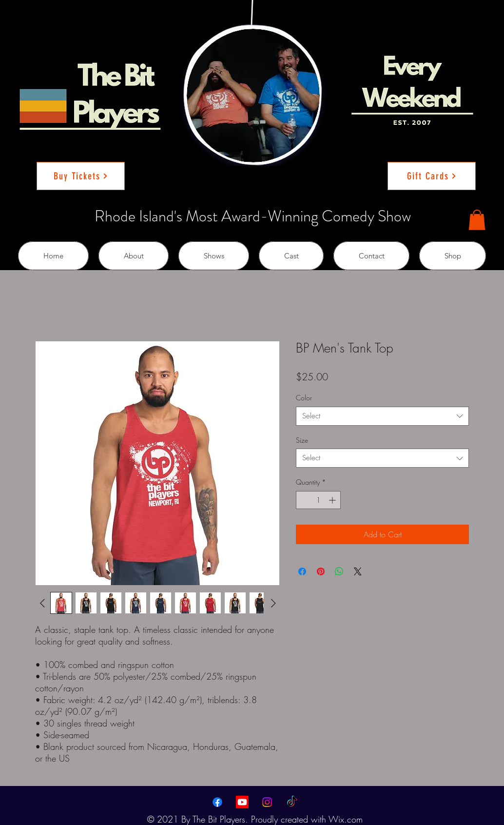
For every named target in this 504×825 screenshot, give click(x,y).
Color (304, 398)
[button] (477, 220)
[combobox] (382, 416)
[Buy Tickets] (81, 176)
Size (302, 440)
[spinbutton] (318, 500)
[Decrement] (303, 500)
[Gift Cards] (432, 176)
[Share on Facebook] (302, 571)
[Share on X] (358, 571)
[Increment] (333, 500)
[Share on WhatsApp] (339, 571)
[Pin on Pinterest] (321, 571)
